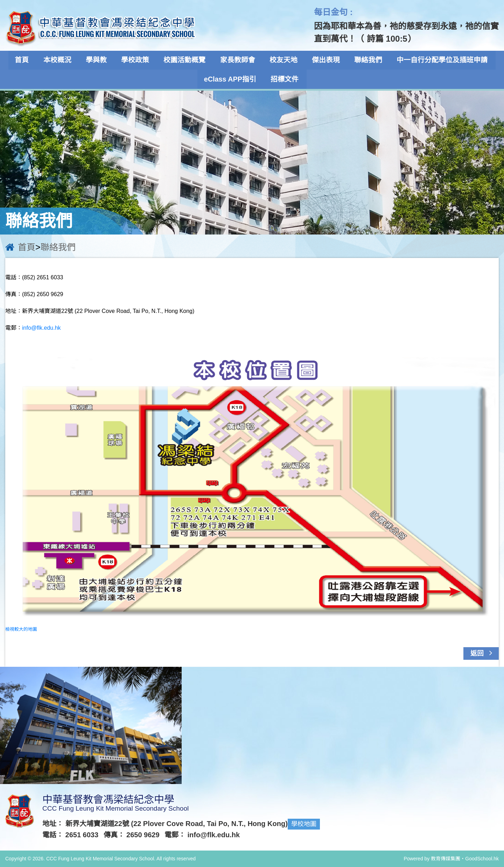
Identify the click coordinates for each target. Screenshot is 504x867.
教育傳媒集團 (446, 859)
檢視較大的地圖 (21, 629)
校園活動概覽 (186, 60)
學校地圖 (304, 824)
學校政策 (138, 60)
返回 (483, 653)
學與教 (100, 60)
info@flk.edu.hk (41, 328)
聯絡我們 (365, 60)
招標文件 (285, 79)
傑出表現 (324, 60)
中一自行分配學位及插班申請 (438, 60)
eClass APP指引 (231, 79)
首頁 (28, 60)
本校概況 (62, 60)
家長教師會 (238, 60)
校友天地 (282, 60)
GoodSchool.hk (482, 859)
